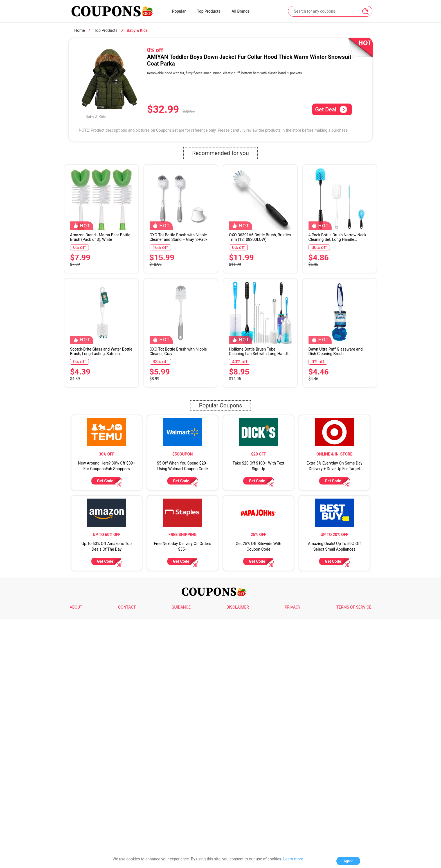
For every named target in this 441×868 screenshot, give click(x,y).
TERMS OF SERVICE (354, 771)
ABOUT (76, 771)
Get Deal (331, 109)
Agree (348, 861)
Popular (179, 11)
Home (80, 30)
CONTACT (127, 771)
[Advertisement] (220, 432)
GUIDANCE (181, 771)
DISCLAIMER (238, 771)
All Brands (241, 11)
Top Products (209, 11)
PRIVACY (292, 771)
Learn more (293, 859)
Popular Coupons (220, 488)
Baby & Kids (96, 117)
